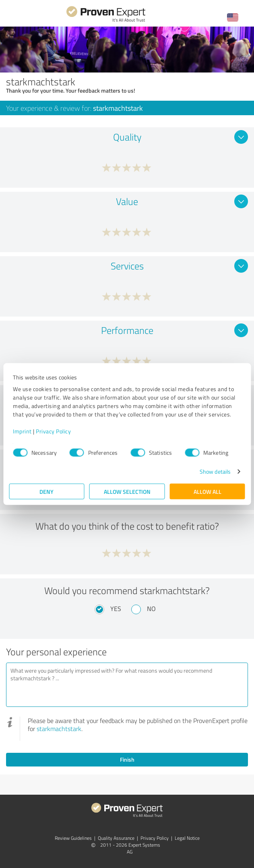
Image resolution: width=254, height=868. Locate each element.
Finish (127, 759)
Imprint (22, 431)
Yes (116, 609)
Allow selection (127, 492)
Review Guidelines (73, 838)
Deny (46, 492)
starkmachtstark (59, 729)
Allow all (208, 492)
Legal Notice (187, 838)
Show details (215, 471)
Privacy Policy (53, 431)
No (151, 609)
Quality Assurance (116, 838)
